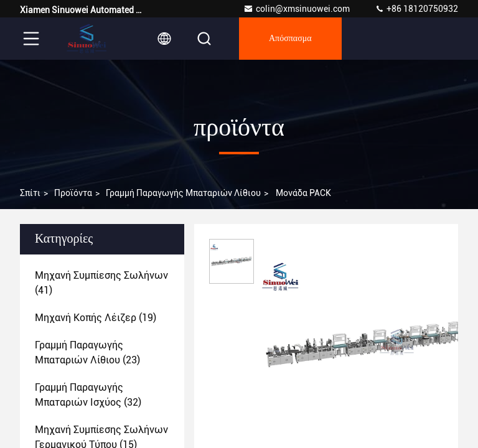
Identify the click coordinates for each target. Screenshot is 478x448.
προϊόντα (73, 193)
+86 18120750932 (416, 9)
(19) (96, 318)
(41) (101, 283)
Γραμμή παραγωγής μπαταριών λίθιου (183, 193)
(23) (87, 352)
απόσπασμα (290, 39)
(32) (88, 395)
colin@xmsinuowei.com (297, 9)
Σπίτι (30, 193)
